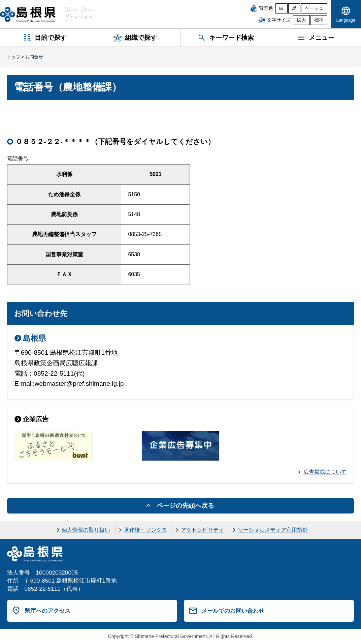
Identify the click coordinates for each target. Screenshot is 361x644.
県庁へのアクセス (47, 611)
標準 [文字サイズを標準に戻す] (319, 20)
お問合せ (34, 57)
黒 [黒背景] (294, 8)
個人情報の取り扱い (86, 530)
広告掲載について (325, 472)
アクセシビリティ (202, 530)
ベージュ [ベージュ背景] (314, 8)
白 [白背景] (282, 8)
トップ (14, 57)
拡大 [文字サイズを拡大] (301, 20)
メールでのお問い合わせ (233, 611)
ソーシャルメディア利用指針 (273, 530)
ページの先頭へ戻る (185, 506)
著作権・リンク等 (145, 530)
